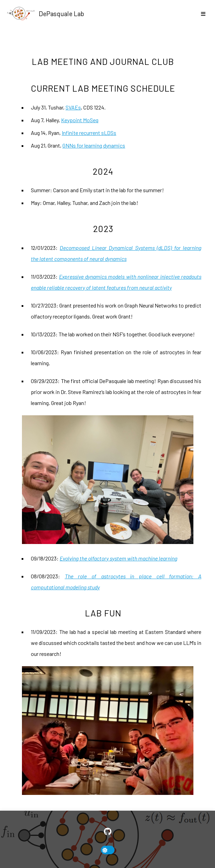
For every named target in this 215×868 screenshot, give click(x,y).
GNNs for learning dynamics (94, 145)
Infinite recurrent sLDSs (89, 133)
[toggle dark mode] (108, 850)
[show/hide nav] (203, 14)
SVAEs (73, 107)
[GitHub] (108, 832)
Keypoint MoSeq (80, 120)
